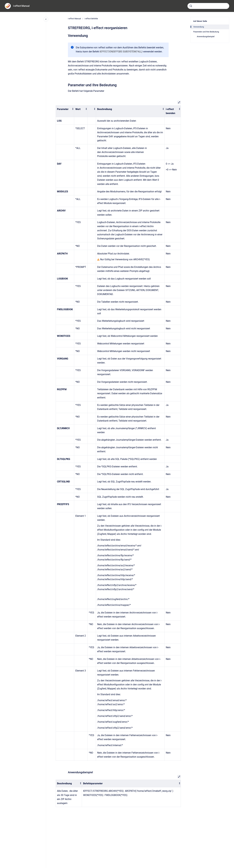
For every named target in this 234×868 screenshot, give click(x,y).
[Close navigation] (46, 19)
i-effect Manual (21, 6)
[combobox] (208, 6)
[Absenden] (191, 6)
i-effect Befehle (91, 19)
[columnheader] (65, 111)
